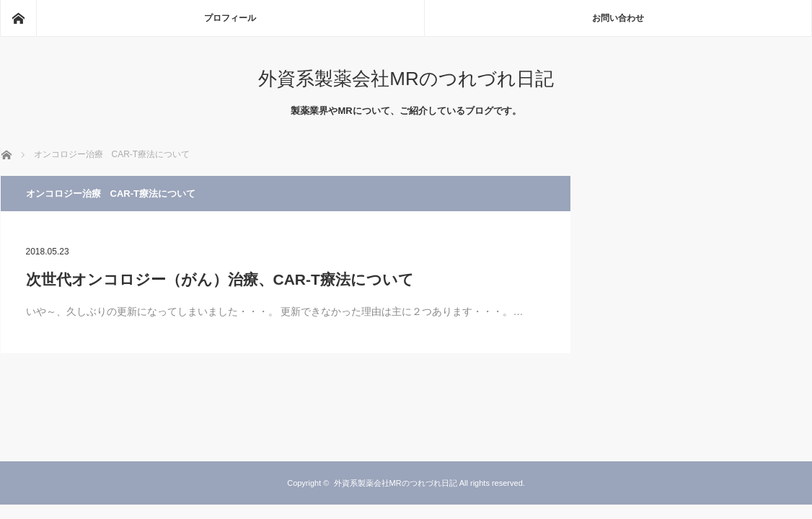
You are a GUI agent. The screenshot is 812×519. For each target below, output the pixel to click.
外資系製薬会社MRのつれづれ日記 (406, 79)
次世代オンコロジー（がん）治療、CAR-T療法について (220, 279)
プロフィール (230, 18)
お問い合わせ (618, 18)
